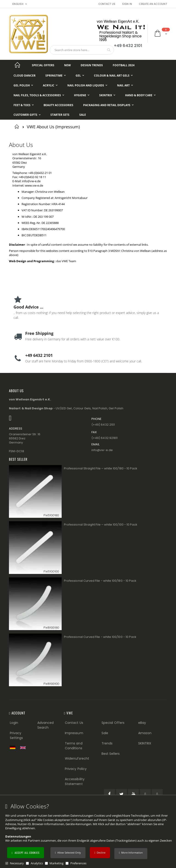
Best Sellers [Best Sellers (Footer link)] (111, 754)
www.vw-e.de (34, 185)
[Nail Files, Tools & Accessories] (39, 95)
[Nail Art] (125, 85)
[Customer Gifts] (27, 115)
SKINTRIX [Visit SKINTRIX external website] (145, 743)
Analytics (37, 863)
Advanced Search (46, 725)
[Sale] (83, 115)
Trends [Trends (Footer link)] (107, 743)
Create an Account (153, 4)
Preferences (78, 863)
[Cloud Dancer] (25, 76)
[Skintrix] (107, 95)
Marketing (56, 863)
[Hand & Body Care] (140, 95)
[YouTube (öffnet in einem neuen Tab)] (133, 795)
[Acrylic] (50, 85)
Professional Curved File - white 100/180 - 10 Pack (100, 581)
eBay (142, 723)
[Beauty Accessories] (58, 105)
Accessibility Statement (75, 781)
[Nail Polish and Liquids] (87, 85)
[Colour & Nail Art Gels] (113, 76)
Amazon (145, 733)
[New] (67, 65)
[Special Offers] (43, 65)
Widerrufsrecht (77, 758)
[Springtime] (56, 76)
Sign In (127, 4)
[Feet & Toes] (24, 105)
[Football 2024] (124, 65)
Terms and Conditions (74, 746)
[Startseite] (17, 65)
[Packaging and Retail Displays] (108, 105)
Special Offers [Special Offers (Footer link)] (113, 723)
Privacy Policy (76, 769)
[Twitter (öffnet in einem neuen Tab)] (121, 795)
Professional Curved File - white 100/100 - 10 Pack (100, 637)
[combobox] (82, 50)
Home (18, 127)
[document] (89, 834)
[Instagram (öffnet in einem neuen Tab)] (157, 795)
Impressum (74, 733)
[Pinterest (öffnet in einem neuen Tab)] (145, 795)
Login (14, 723)
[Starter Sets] (60, 115)
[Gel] (80, 76)
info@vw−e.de (102, 450)
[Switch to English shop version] (24, 748)
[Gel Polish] (23, 85)
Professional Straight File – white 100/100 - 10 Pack (101, 525)
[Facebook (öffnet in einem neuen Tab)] (110, 795)
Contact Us (107, 4)
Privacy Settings (16, 735)
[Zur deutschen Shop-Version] (14, 747)
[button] (131, 854)
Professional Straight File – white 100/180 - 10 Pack (101, 468)
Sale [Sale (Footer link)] (105, 733)
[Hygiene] (82, 95)
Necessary (17, 863)
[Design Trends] (92, 65)
